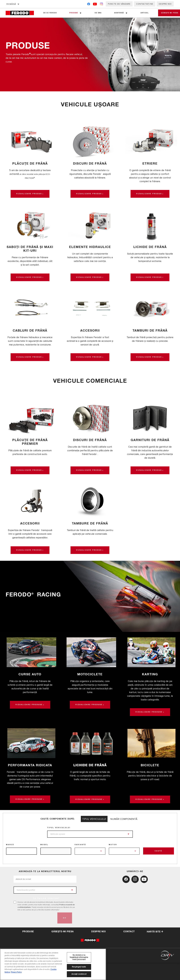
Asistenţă (116, 13)
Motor (113, 862)
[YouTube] (95, 5)
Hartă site (155, 949)
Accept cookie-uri (79, 974)
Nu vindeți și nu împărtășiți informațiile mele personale (79, 957)
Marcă (10, 862)
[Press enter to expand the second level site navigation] (79, 13)
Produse (72, 13)
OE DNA (96, 13)
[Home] (21, 13)
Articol (141, 13)
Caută (158, 868)
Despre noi (165, 4)
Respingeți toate (79, 967)
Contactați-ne (145, 4)
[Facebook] (89, 5)
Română (11, 4)
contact (129, 949)
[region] (53, 964)
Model (44, 862)
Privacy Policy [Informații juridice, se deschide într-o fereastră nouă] (16, 972)
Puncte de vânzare (119, 4)
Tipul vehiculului (59, 845)
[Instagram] (102, 5)
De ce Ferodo (49, 13)
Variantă (80, 862)
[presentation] (35, 935)
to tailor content (46, 916)
